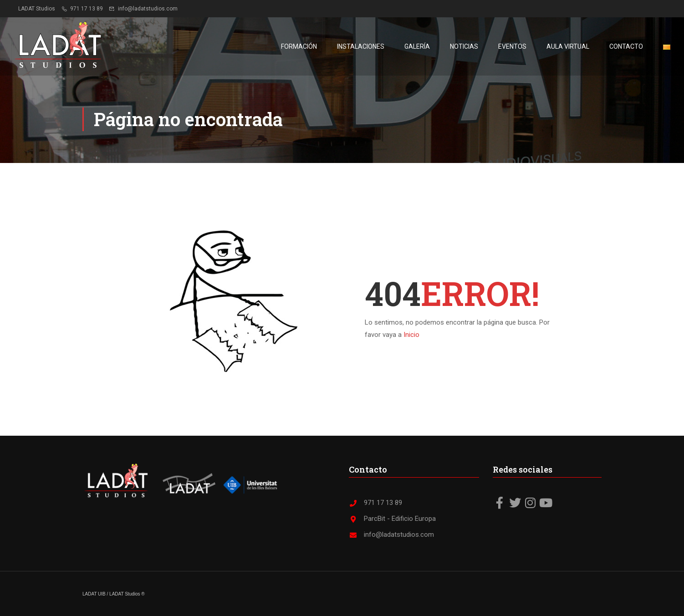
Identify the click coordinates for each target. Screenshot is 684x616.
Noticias (464, 46)
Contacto (626, 46)
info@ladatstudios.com (143, 9)
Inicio (411, 335)
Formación (299, 46)
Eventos (512, 46)
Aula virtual (568, 46)
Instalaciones (361, 46)
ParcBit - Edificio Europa (392, 519)
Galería (417, 46)
